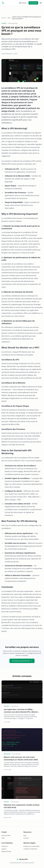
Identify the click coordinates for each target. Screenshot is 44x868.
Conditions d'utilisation (30, 849)
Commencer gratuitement (22, 661)
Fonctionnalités (6, 835)
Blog (9, 18)
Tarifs (3, 838)
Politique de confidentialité (31, 846)
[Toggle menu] (41, 3)
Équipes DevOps (6, 851)
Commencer (33, 3)
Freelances (5, 846)
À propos (26, 838)
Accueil (4, 18)
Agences (4, 849)
